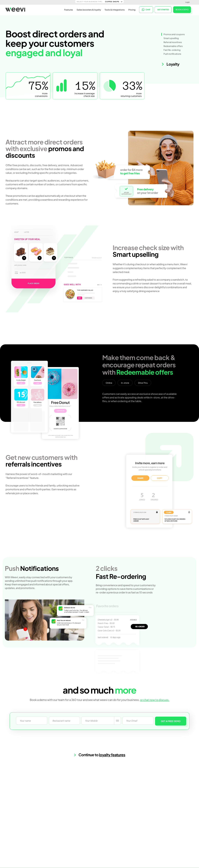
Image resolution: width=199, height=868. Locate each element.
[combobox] (117, 721)
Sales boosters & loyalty (89, 10)
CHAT (146, 10)
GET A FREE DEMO (171, 721)
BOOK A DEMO (182, 10)
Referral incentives (173, 42)
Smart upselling (171, 38)
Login (188, 2)
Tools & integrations (115, 10)
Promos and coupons (174, 34)
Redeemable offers (173, 46)
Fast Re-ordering (172, 50)
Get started (163, 10)
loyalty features (112, 755)
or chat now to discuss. (155, 700)
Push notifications (172, 54)
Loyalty (170, 64)
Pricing (132, 10)
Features (69, 10)
